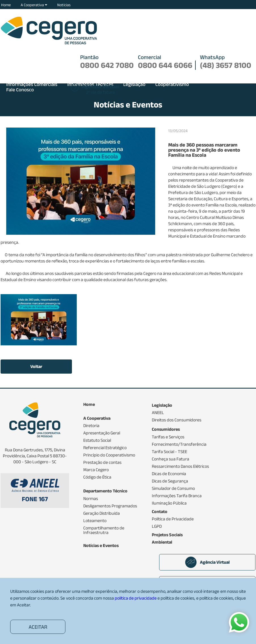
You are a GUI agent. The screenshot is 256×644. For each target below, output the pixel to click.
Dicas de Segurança (170, 481)
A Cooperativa (34, 5)
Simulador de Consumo (173, 488)
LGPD (157, 526)
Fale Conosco (20, 90)
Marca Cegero (96, 470)
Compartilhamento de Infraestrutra (104, 530)
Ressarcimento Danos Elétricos (180, 466)
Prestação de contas (102, 462)
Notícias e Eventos (101, 546)
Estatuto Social (97, 440)
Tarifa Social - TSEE (169, 452)
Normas (91, 499)
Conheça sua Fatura (170, 459)
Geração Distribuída (102, 513)
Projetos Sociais (167, 535)
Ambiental (162, 542)
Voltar (36, 366)
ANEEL (158, 413)
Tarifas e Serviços (168, 437)
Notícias (64, 5)
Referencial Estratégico (105, 448)
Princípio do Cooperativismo (109, 455)
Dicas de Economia (169, 474)
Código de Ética (97, 477)
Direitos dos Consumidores (177, 420)
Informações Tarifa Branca (177, 496)
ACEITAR (38, 627)
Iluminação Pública (169, 503)
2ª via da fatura (101, 89)
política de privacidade (136, 598)
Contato (160, 512)
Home (6, 5)
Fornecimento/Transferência (179, 444)
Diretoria (91, 426)
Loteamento (95, 521)
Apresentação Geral (102, 433)
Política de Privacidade (173, 519)
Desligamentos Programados (110, 506)
